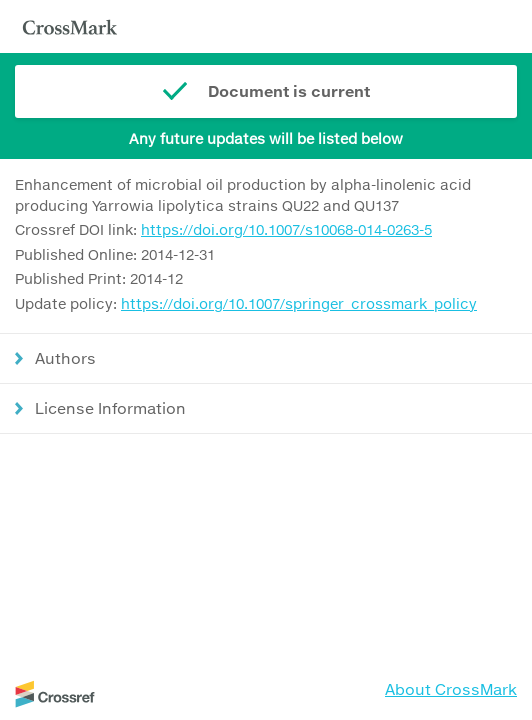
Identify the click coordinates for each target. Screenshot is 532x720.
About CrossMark (451, 689)
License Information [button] (110, 408)
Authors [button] (65, 358)
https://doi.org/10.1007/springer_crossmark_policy (299, 303)
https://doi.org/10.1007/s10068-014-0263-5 (286, 229)
